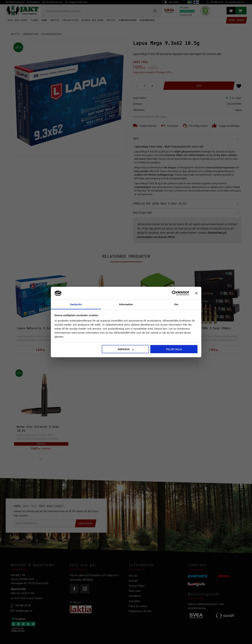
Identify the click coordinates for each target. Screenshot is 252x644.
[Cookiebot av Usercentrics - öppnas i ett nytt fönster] (174, 293)
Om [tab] (176, 304)
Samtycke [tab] (76, 304)
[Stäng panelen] (196, 293)
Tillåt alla (174, 349)
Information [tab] (126, 304)
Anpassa (126, 349)
